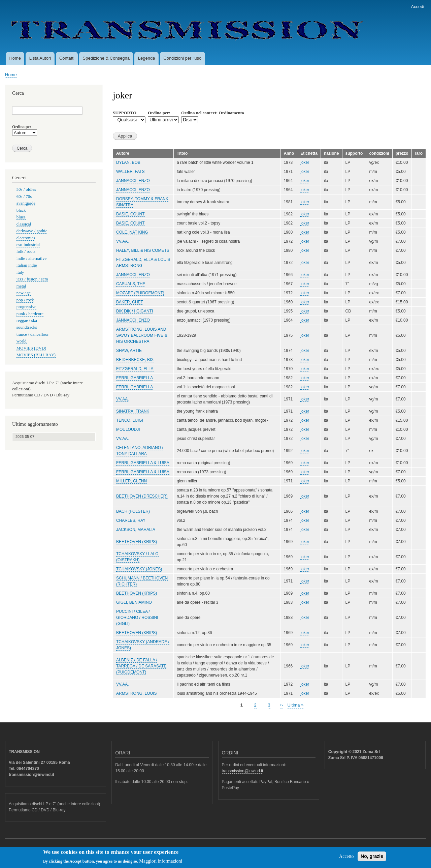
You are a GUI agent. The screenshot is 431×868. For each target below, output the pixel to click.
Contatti (67, 58)
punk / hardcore (30, 314)
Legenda (147, 58)
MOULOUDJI (128, 429)
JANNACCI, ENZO (133, 181)
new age (24, 293)
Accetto (346, 859)
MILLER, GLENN (131, 481)
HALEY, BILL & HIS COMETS (143, 250)
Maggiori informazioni (161, 863)
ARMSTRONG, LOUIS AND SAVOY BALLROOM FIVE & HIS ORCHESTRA (142, 335)
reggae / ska (27, 321)
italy (20, 272)
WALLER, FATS (130, 172)
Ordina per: (159, 113)
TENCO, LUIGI (130, 420)
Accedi (418, 7)
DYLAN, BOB (128, 162)
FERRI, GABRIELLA (135, 378)
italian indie (27, 265)
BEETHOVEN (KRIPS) (137, 542)
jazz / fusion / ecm (32, 279)
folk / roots (26, 251)
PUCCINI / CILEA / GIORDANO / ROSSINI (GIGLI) (137, 618)
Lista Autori (40, 58)
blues (21, 217)
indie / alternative (31, 259)
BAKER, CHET (130, 302)
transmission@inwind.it (243, 771)
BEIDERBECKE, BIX (135, 360)
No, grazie (372, 859)
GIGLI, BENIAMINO (134, 602)
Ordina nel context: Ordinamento (213, 113)
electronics (26, 238)
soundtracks (27, 327)
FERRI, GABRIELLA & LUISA (143, 463)
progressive (26, 307)
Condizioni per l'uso (182, 58)
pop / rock (25, 300)
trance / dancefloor (33, 334)
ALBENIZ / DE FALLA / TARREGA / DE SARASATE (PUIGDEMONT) (141, 666)
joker (305, 162)
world (22, 341)
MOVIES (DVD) (31, 348)
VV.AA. (123, 241)
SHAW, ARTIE (129, 351)
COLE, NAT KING (132, 232)
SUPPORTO (125, 113)
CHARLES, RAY (131, 520)
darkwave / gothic (32, 231)
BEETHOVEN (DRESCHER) (142, 496)
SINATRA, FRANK (133, 411)
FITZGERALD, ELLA (135, 369)
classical (24, 224)
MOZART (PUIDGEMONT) (140, 293)
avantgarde (26, 203)
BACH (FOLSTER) (133, 511)
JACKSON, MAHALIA (136, 530)
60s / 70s (24, 197)
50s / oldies (26, 189)
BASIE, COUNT (130, 214)
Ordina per (22, 127)
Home (15, 58)
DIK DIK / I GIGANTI (135, 311)
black (21, 210)
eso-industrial (28, 245)
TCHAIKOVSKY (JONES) (139, 569)
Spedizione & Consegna (106, 58)
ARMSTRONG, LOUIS (137, 693)
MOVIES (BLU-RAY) (36, 355)
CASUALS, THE (131, 284)
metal (21, 286)
